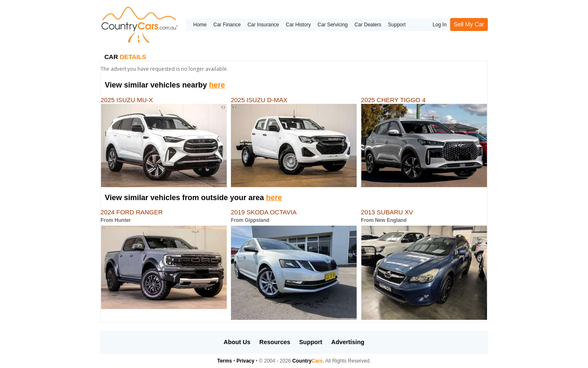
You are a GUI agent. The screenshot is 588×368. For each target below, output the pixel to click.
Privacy (245, 361)
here (217, 85)
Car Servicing (333, 25)
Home (200, 25)
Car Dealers (368, 25)
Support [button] (311, 342)
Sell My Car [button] (469, 24)
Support (397, 25)
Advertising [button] (348, 342)
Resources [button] (275, 342)
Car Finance (227, 25)
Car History (298, 25)
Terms (224, 361)
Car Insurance (263, 25)
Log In (439, 25)
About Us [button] (237, 342)
